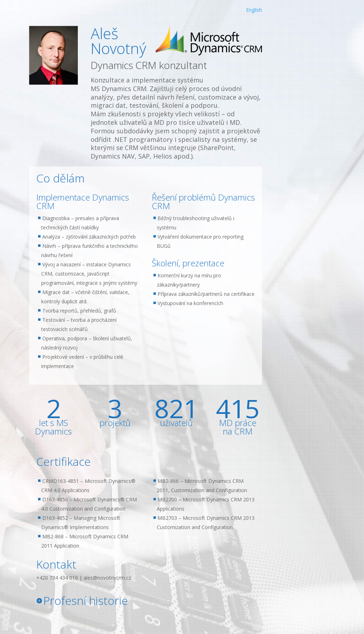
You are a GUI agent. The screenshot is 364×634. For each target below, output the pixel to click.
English (254, 10)
